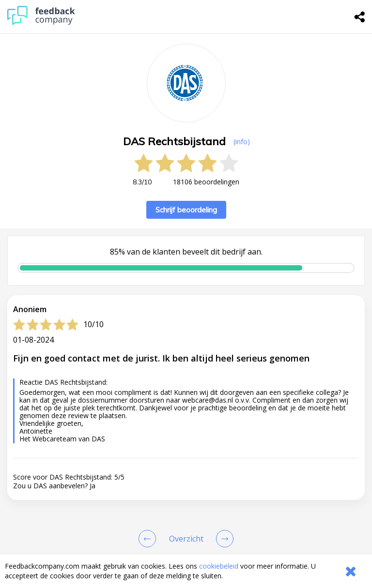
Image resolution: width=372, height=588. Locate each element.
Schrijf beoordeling (186, 210)
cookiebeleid (219, 566)
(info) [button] (242, 142)
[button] (186, 550)
